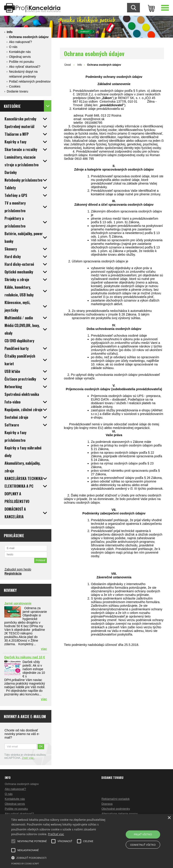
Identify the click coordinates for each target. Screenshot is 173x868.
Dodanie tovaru (17, 91)
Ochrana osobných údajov (29, 37)
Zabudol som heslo (18, 569)
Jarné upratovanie (18, 603)
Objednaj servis (20, 57)
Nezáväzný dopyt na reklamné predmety (23, 74)
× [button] (169, 818)
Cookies (15, 86)
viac (44, 649)
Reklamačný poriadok (115, 799)
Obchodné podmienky (116, 809)
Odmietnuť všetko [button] (143, 845)
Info (10, 32)
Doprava (107, 804)
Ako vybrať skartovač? (25, 67)
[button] (60, 857)
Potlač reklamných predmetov (30, 81)
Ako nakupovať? (20, 42)
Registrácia (13, 573)
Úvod (68, 65)
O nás (13, 47)
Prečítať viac (56, 834)
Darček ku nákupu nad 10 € (25, 657)
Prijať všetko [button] (143, 834)
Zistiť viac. (28, 758)
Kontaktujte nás (20, 52)
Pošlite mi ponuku (22, 62)
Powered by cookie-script (25, 864)
